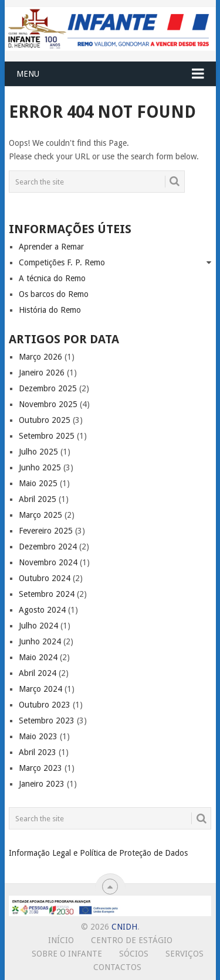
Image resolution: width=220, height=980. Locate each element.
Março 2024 (40, 689)
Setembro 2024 (47, 594)
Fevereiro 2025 (46, 531)
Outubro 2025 (45, 420)
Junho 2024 (40, 641)
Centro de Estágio (132, 940)
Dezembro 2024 (48, 547)
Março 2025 (40, 515)
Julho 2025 (38, 452)
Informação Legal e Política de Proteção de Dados (98, 853)
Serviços (185, 954)
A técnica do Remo (52, 278)
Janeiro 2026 (42, 373)
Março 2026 (40, 357)
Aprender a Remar (51, 247)
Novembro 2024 (48, 562)
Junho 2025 (40, 467)
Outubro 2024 (45, 578)
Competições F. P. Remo (62, 262)
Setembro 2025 (47, 436)
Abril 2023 (38, 752)
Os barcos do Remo (54, 294)
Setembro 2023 (47, 721)
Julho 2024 (38, 626)
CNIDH (124, 927)
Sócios (134, 954)
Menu (28, 74)
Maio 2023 (38, 736)
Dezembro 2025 (48, 388)
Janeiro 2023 (42, 784)
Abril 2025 (38, 499)
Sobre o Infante (67, 954)
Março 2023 (40, 768)
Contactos (117, 967)
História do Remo (50, 310)
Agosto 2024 (42, 610)
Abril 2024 (38, 673)
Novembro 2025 (48, 404)
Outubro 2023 (45, 705)
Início (61, 940)
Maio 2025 (38, 483)
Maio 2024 (38, 657)
